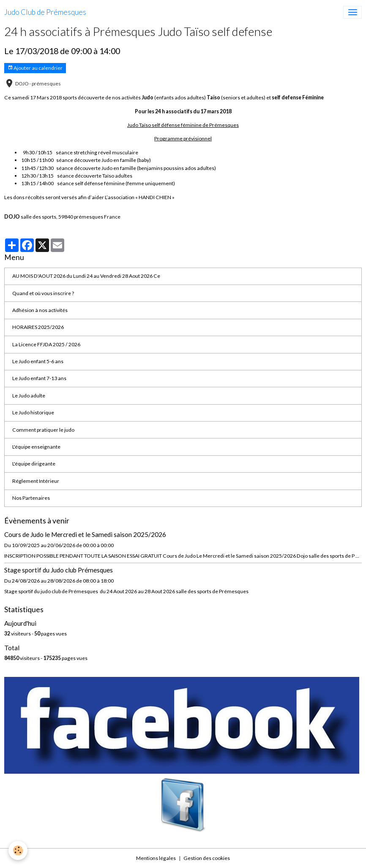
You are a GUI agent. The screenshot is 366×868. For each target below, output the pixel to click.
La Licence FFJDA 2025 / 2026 (46, 344)
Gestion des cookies (207, 858)
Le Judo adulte (29, 396)
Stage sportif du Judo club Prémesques (59, 570)
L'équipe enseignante (36, 447)
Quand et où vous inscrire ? (43, 293)
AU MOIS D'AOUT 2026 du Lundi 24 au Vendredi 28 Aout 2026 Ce (86, 276)
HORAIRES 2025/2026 (38, 327)
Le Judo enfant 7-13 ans (39, 378)
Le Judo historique (33, 412)
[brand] (45, 12)
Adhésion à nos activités (40, 310)
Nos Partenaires (31, 498)
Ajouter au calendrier (35, 68)
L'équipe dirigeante (34, 464)
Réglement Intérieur (36, 481)
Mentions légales (156, 858)
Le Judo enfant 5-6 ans (38, 361)
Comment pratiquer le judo (43, 430)
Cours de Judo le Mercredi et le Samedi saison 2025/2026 (85, 534)
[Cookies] (18, 850)
